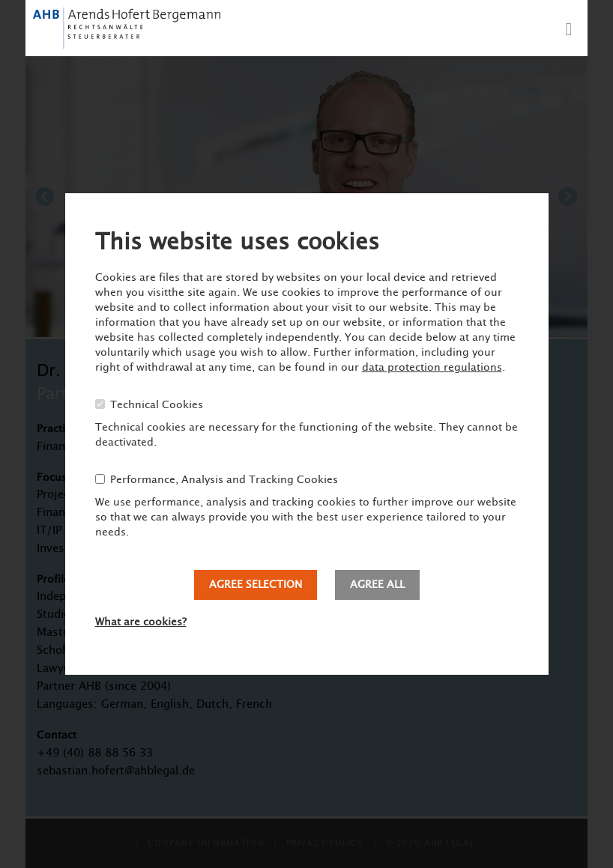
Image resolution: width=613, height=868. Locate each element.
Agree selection (256, 585)
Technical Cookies (157, 405)
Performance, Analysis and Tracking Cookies (224, 480)
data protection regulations (432, 368)
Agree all (377, 585)
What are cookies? (141, 622)
